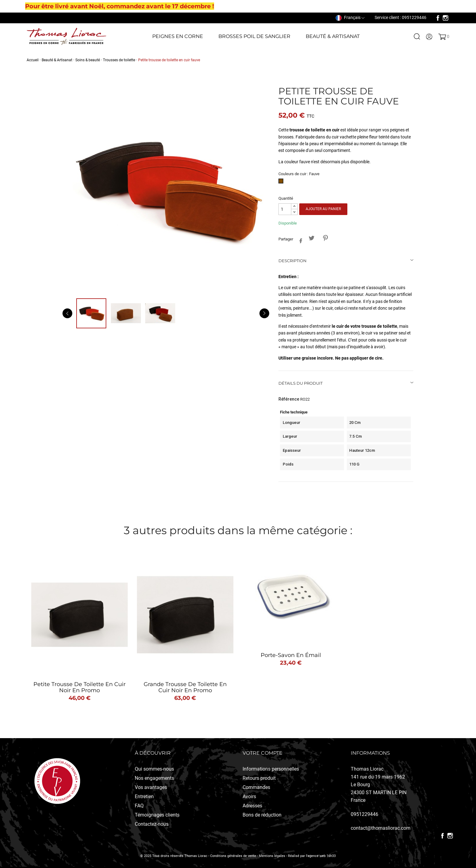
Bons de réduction (262, 815)
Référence (289, 399)
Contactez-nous (152, 824)
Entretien (144, 796)
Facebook (438, 18)
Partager (299, 240)
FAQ (139, 806)
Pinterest (325, 238)
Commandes (256, 787)
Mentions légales (272, 856)
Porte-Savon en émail (291, 655)
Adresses (252, 806)
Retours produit (259, 778)
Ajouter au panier (323, 209)
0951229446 (365, 814)
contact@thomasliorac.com (381, 828)
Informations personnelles (271, 769)
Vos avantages (151, 787)
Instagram (446, 18)
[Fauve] (282, 183)
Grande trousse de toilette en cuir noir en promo (185, 687)
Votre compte (263, 753)
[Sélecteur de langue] (350, 17)
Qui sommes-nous (154, 769)
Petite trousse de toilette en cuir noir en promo (79, 687)
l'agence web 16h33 (321, 856)
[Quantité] (285, 209)
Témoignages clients (157, 815)
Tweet (311, 238)
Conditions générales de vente (233, 856)
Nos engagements (154, 778)
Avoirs (249, 796)
